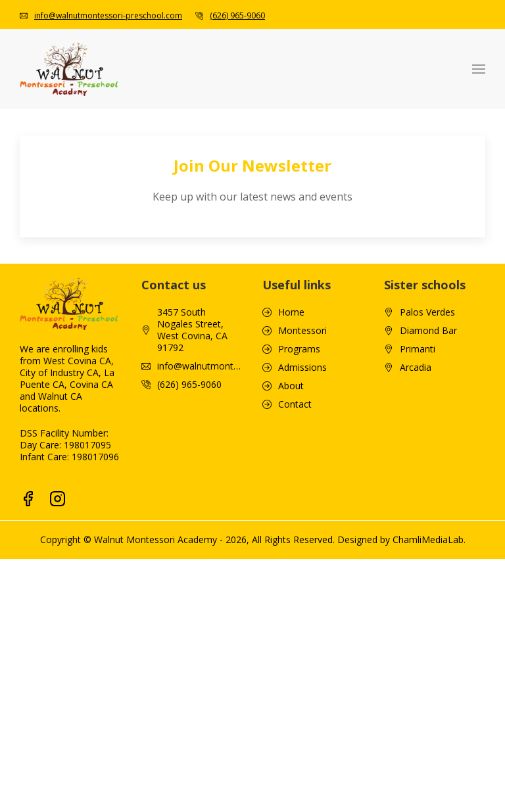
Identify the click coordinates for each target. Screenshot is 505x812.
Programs (299, 349)
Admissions (302, 368)
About (291, 386)
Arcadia (416, 368)
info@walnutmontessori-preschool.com (108, 15)
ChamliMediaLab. (429, 539)
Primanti (418, 349)
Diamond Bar (428, 331)
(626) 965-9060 (237, 15)
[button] (479, 69)
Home (291, 312)
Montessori (302, 331)
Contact (295, 404)
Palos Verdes (427, 312)
